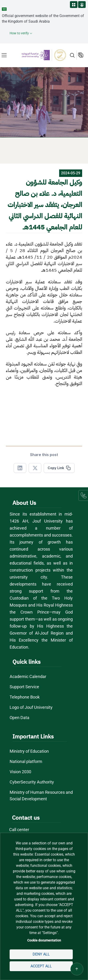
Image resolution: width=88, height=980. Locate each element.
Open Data (19, 718)
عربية (81, 55)
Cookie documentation (44, 940)
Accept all (41, 966)
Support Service (24, 687)
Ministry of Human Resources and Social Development (41, 796)
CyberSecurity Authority (32, 782)
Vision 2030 (20, 772)
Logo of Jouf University (31, 707)
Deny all (41, 954)
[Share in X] (35, 468)
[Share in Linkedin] (20, 468)
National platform (26, 761)
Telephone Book (25, 697)
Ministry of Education (29, 751)
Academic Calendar (28, 676)
